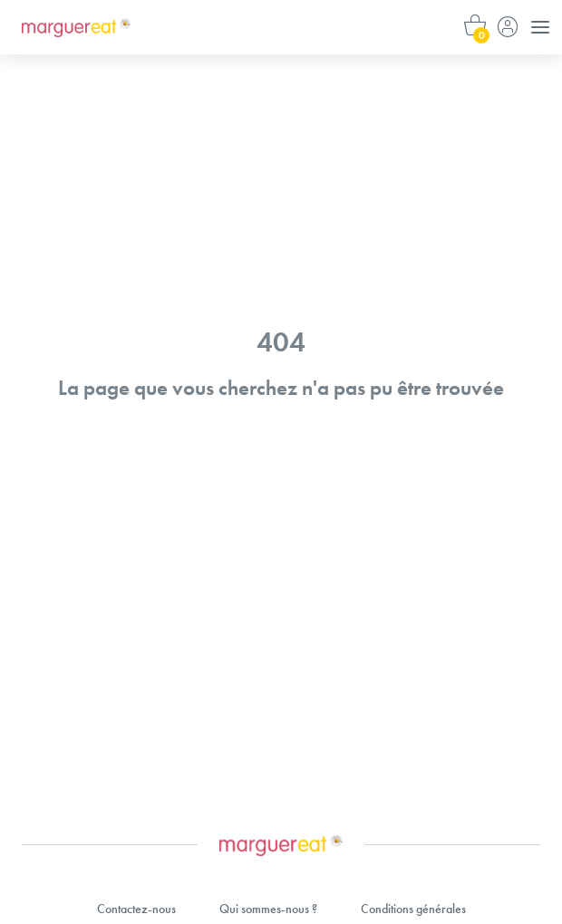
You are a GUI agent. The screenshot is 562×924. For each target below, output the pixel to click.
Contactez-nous (136, 909)
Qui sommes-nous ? (268, 909)
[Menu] (540, 27)
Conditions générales (413, 909)
